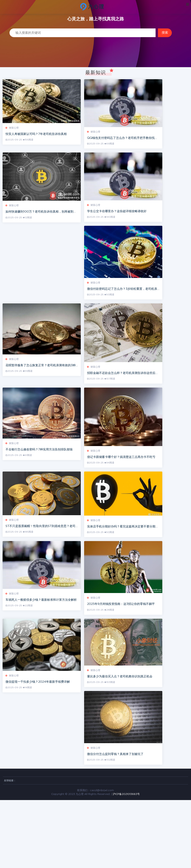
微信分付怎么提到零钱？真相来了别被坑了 (127, 822)
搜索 (165, 32)
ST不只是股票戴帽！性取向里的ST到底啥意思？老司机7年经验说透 (48, 572)
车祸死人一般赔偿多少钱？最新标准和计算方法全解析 (42, 652)
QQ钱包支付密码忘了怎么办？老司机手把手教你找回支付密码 (140, 145)
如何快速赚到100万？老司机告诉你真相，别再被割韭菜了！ (46, 226)
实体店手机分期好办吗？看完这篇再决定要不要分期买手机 (137, 572)
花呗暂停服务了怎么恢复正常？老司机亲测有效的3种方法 (44, 395)
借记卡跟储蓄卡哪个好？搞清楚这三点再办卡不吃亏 (133, 496)
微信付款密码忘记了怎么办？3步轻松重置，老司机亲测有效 (138, 311)
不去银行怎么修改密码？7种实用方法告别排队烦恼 (39, 487)
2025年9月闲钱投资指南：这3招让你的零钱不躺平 (133, 657)
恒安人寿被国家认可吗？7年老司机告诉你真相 (37, 141)
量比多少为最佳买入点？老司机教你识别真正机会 (131, 737)
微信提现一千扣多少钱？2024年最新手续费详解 (38, 743)
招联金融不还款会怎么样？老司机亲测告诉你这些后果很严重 (139, 403)
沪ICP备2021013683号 (126, 862)
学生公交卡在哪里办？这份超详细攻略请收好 (128, 225)
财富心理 (14, 134)
